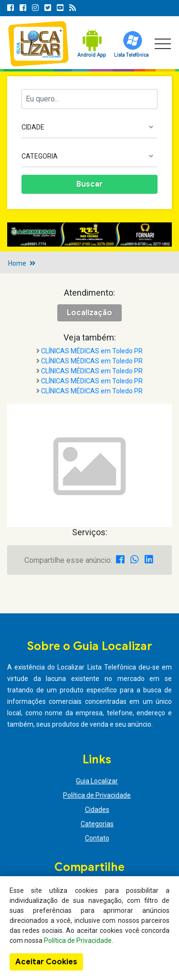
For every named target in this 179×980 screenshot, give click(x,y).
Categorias (97, 824)
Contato (97, 838)
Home (17, 263)
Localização (89, 313)
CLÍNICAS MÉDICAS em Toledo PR (92, 351)
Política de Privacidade (97, 795)
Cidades (97, 810)
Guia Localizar (97, 781)
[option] (89, 235)
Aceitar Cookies (46, 962)
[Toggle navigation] (163, 44)
